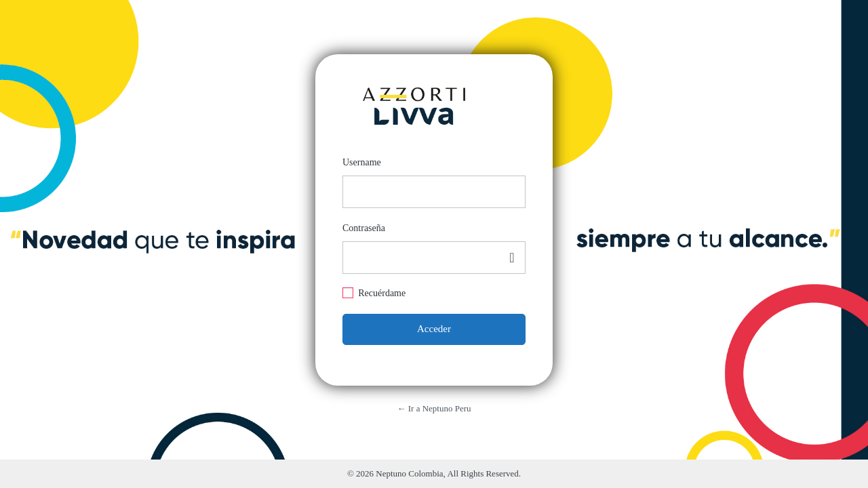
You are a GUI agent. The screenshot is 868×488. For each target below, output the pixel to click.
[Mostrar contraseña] (512, 258)
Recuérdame (382, 293)
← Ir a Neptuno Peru (434, 408)
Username (362, 162)
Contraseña (364, 228)
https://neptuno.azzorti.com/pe (414, 102)
